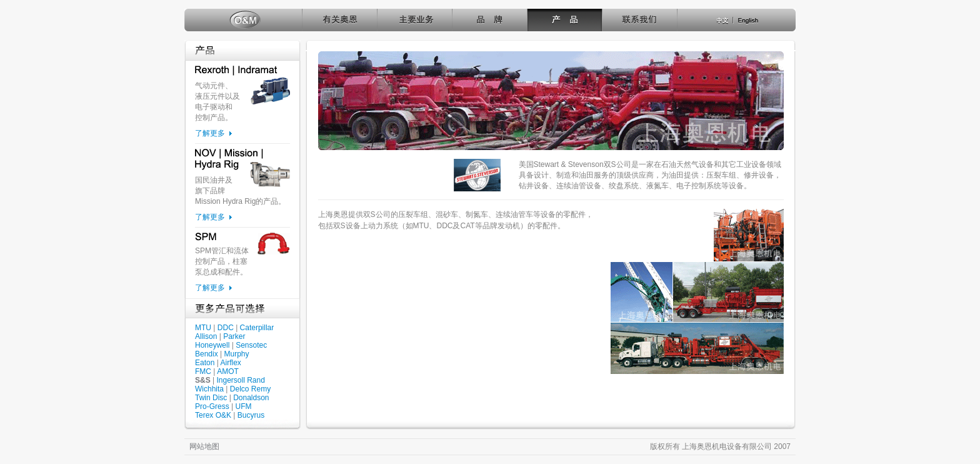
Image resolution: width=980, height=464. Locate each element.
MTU (203, 328)
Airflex (230, 363)
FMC (203, 371)
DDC (226, 328)
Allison (206, 336)
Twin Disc (211, 398)
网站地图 (204, 446)
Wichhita (209, 389)
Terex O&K (213, 415)
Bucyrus (251, 415)
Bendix (207, 354)
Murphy (237, 354)
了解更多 (210, 133)
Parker (234, 336)
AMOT (228, 371)
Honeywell (212, 345)
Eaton (205, 363)
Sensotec (251, 345)
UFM (243, 406)
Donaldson (251, 398)
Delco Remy (250, 389)
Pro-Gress (212, 406)
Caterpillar (257, 328)
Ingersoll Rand (240, 380)
